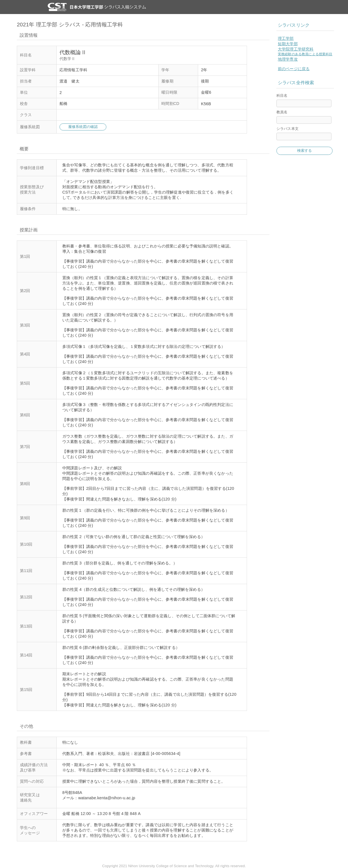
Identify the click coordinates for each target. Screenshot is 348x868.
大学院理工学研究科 (296, 49)
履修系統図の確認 (83, 127)
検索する (305, 151)
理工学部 (286, 38)
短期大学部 (288, 44)
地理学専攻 (288, 59)
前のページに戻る (294, 69)
